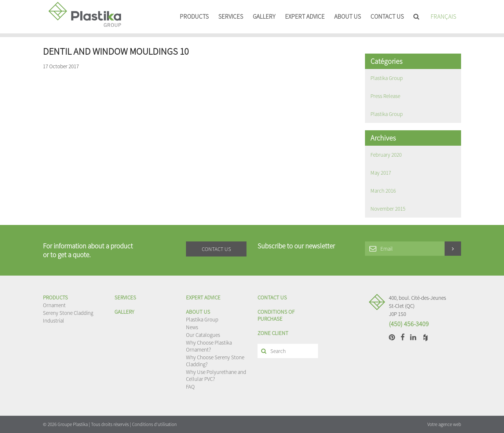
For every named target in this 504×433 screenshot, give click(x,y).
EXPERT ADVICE (305, 17)
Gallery (264, 17)
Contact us (387, 17)
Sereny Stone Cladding (68, 313)
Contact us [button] (216, 249)
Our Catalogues (203, 335)
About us (348, 17)
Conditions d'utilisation (154, 424)
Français (443, 17)
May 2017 (381, 173)
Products (194, 17)
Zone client (273, 333)
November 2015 (388, 209)
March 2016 (383, 191)
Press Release (385, 96)
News (192, 327)
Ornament (54, 305)
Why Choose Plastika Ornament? (209, 346)
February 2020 (386, 155)
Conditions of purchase (276, 315)
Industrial (54, 321)
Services (231, 17)
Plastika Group (387, 78)
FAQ (190, 387)
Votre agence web (444, 424)
